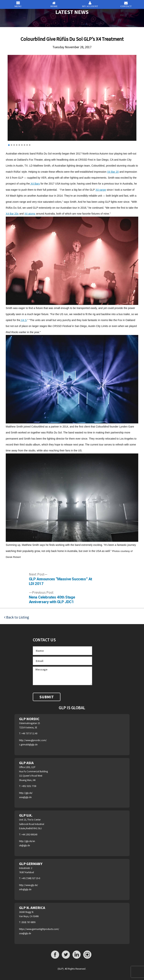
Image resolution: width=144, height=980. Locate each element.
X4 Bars (35, 184)
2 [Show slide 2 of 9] (11, 145)
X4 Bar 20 (113, 172)
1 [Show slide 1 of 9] (9, 145)
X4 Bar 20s (12, 214)
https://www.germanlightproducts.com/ (39, 929)
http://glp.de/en (27, 841)
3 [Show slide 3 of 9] (14, 145)
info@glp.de (25, 889)
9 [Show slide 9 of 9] (30, 145)
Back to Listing (17, 617)
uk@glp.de (24, 845)
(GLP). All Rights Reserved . (72, 969)
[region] (72, 102)
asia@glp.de (25, 797)
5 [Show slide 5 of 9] (19, 145)
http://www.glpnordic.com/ (33, 740)
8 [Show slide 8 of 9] (27, 145)
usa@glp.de (25, 933)
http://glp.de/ (26, 793)
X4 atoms (30, 214)
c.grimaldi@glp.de (28, 745)
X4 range (101, 190)
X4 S (24, 320)
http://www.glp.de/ (29, 885)
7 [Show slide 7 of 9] (24, 145)
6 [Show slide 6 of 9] (22, 145)
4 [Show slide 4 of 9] (17, 145)
